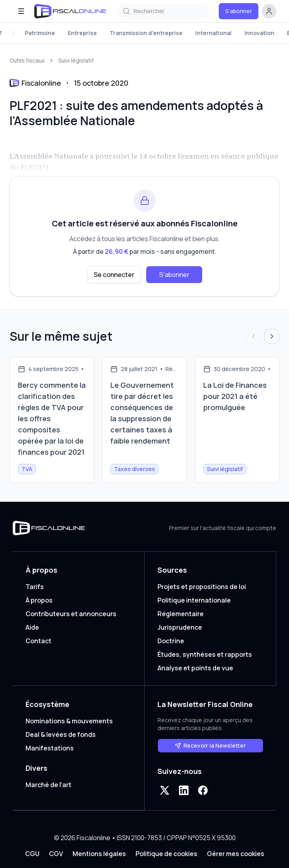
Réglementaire (181, 614)
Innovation (259, 33)
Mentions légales (99, 854)
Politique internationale (194, 600)
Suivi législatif (76, 60)
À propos (39, 600)
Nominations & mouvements (69, 721)
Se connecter (114, 275)
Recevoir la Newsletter (210, 745)
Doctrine (171, 641)
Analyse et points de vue (195, 668)
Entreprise (82, 33)
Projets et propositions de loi (202, 587)
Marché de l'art (48, 785)
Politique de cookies (166, 854)
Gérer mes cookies (236, 854)
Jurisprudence (180, 627)
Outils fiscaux (27, 60)
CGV (56, 854)
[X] (165, 790)
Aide (32, 627)
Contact (38, 641)
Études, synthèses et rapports (205, 654)
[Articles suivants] (272, 336)
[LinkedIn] (184, 790)
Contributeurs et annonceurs (71, 614)
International (213, 33)
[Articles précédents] (254, 336)
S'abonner (239, 11)
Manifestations (50, 748)
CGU (32, 854)
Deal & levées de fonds (61, 734)
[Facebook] (203, 790)
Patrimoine (40, 33)
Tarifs (35, 587)
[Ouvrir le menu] (21, 11)
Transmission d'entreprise (146, 33)
